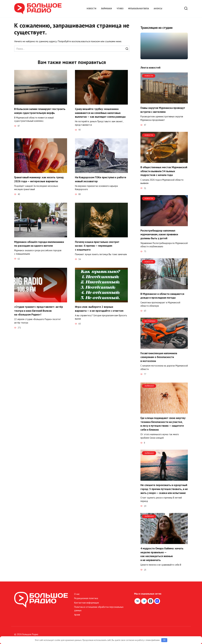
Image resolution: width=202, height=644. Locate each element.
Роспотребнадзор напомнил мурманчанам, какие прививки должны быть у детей (159, 234)
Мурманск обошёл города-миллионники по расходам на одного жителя (39, 244)
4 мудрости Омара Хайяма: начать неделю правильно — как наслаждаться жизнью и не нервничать (162, 554)
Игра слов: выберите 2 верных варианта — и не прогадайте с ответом (99, 309)
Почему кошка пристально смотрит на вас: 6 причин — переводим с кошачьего (97, 246)
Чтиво (120, 9)
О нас (77, 594)
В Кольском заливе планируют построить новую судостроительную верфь (40, 111)
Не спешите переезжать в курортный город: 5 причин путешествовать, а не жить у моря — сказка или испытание (164, 489)
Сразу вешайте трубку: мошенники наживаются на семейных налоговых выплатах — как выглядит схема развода (100, 113)
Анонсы (158, 9)
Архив (77, 615)
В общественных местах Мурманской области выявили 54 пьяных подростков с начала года (164, 171)
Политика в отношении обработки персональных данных (99, 609)
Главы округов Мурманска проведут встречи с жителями (163, 110)
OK (164, 640)
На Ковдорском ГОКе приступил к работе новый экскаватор (101, 179)
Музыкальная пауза (139, 9)
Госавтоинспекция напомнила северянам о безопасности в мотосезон (159, 357)
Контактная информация (86, 603)
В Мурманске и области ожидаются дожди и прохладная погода (162, 296)
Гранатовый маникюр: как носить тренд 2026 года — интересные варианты (39, 179)
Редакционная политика (86, 598)
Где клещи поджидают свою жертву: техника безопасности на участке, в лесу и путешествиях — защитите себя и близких (163, 424)
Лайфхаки (106, 9)
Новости (91, 9)
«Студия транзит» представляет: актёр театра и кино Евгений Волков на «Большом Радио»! (39, 311)
